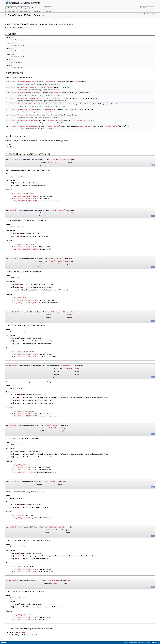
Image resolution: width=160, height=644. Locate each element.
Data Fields (141, 14)
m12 (13, 43)
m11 (13, 37)
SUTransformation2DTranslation (27, 82)
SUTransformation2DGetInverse (27, 120)
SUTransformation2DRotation (27, 109)
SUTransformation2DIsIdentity (27, 115)
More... (71, 24)
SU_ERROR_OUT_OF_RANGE (23, 472)
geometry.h (21, 632)
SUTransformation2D (50, 82)
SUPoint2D (81, 98)
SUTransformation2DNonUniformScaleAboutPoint (33, 104)
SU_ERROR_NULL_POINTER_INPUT (26, 198)
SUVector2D (78, 82)
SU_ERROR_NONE (20, 194)
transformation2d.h (31, 635)
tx (12, 60)
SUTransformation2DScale (26, 87)
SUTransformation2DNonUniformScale (30, 93)
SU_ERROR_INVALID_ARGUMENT (25, 201)
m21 (13, 48)
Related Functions (150, 14)
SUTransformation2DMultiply (26, 126)
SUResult (13, 82)
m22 (13, 54)
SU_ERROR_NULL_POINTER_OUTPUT (26, 196)
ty (12, 65)
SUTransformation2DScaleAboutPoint (29, 98)
